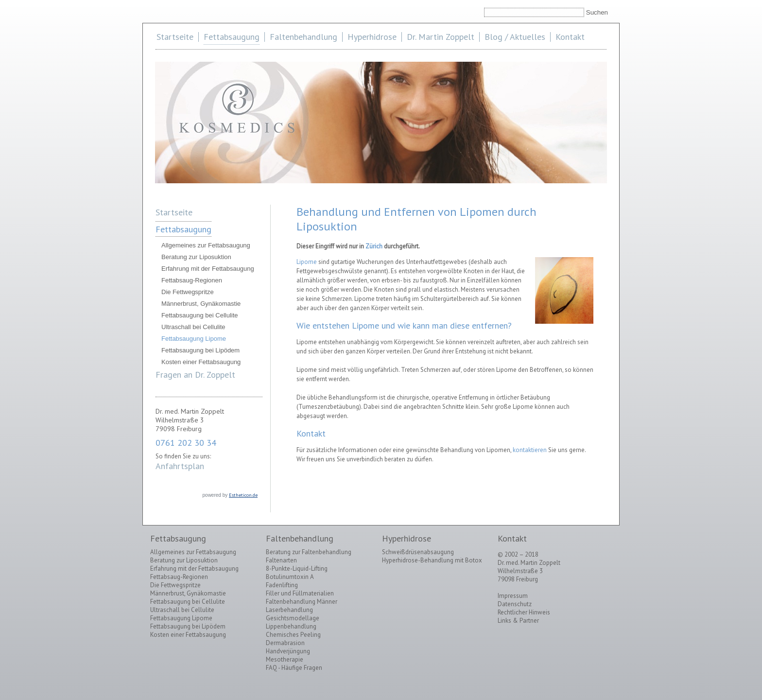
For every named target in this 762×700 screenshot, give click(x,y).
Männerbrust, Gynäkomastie (201, 304)
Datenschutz (515, 604)
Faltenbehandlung (303, 37)
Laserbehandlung (289, 610)
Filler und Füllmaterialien (300, 593)
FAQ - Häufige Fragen (294, 668)
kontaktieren (530, 450)
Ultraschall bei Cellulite (193, 327)
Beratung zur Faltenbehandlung (309, 552)
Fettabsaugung (232, 37)
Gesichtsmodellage (293, 618)
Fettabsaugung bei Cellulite (200, 315)
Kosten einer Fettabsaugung (201, 362)
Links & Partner (518, 621)
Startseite (175, 37)
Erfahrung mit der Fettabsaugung (208, 269)
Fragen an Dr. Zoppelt (195, 375)
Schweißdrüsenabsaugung (418, 552)
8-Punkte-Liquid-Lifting (297, 569)
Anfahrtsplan (180, 466)
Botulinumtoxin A (290, 577)
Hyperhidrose (372, 37)
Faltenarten (281, 560)
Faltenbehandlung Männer (302, 602)
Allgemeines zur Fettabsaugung (206, 245)
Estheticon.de (243, 495)
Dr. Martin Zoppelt (441, 37)
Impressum (513, 596)
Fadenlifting (282, 585)
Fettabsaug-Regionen (192, 280)
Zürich (374, 246)
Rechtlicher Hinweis (524, 612)
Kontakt (570, 37)
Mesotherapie (285, 659)
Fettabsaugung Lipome (194, 339)
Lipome (307, 262)
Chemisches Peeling (293, 635)
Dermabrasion (285, 643)
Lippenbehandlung (291, 626)
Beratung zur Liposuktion (196, 257)
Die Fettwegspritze (188, 292)
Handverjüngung (288, 651)
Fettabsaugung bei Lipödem (200, 350)
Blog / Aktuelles (515, 37)
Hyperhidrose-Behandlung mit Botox (432, 560)
